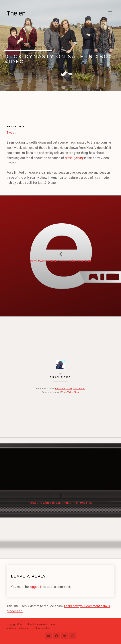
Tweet (11, 132)
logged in (36, 587)
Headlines (60, 388)
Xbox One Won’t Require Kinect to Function (60, 503)
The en (16, 13)
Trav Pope (60, 377)
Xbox (69, 388)
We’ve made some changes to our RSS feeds (61, 261)
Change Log (58, 628)
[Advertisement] (25, 110)
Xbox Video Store (70, 392)
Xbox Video (79, 388)
